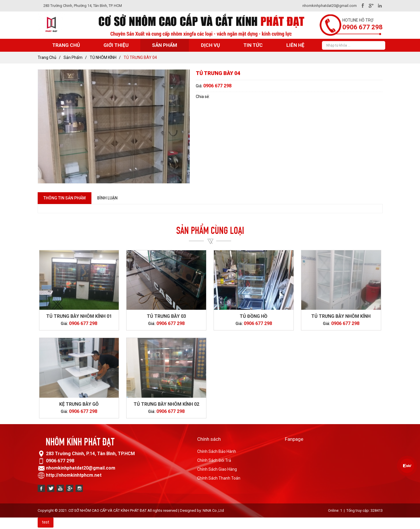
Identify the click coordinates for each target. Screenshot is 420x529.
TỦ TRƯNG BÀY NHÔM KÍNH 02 (166, 404)
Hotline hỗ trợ (358, 20)
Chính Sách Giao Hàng (217, 469)
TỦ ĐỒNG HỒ (254, 316)
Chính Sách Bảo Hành (217, 451)
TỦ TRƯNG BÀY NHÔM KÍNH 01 (79, 316)
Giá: (200, 86)
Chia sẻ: (203, 97)
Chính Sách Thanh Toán (219, 478)
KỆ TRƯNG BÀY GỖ (79, 404)
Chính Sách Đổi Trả (214, 460)
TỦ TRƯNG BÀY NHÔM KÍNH (341, 316)
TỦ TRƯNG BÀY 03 (166, 316)
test (46, 522)
